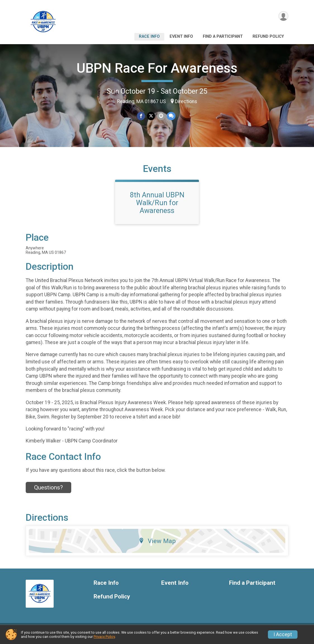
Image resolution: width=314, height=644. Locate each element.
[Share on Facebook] (141, 116)
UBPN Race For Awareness (157, 68)
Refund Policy (268, 36)
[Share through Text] (171, 116)
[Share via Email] (161, 116)
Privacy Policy (104, 637)
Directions (186, 101)
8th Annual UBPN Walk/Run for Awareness (157, 206)
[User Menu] (283, 16)
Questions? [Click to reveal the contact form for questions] (48, 491)
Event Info (181, 36)
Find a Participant (223, 36)
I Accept (283, 634)
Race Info (149, 36)
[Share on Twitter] (151, 116)
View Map (157, 544)
